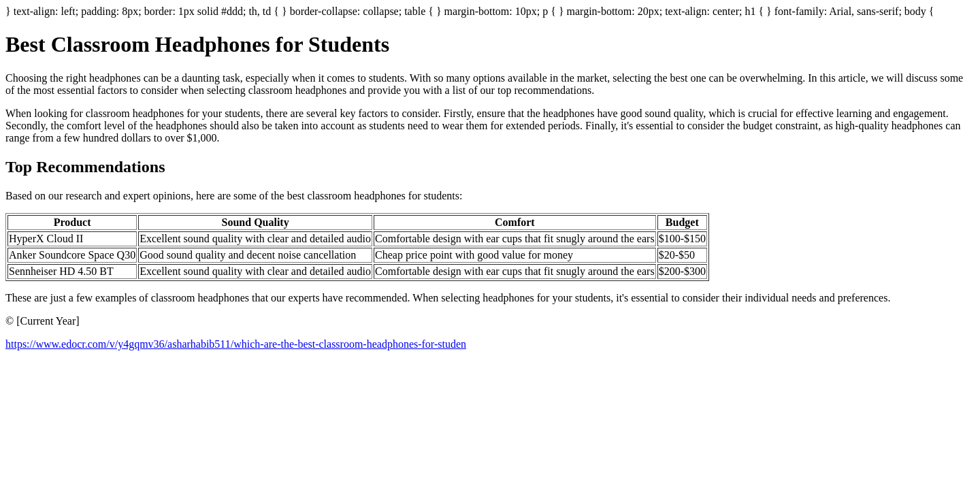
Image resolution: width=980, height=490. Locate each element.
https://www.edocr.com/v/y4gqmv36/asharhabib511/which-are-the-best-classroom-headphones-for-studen (236, 344)
